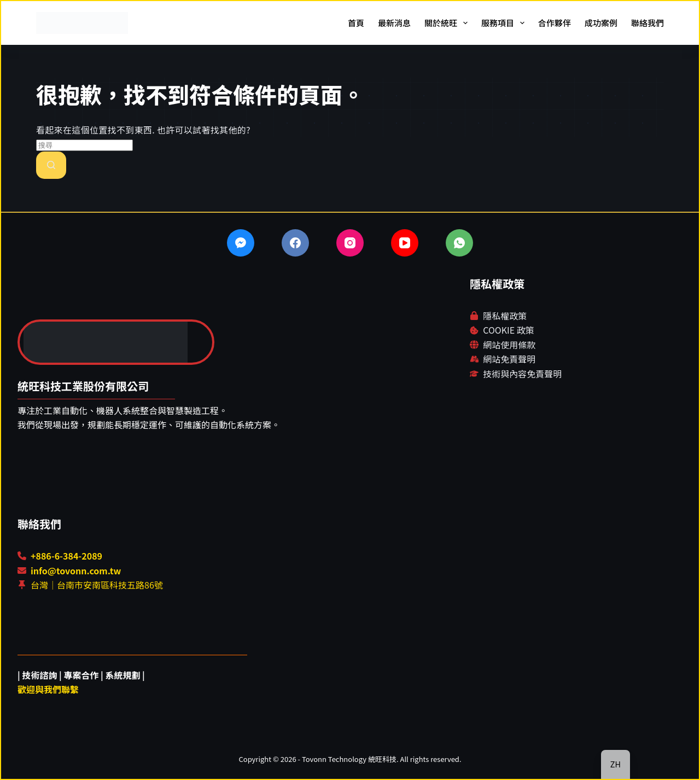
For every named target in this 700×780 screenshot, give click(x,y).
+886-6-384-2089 (66, 556)
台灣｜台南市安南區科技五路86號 (97, 585)
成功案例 (601, 23)
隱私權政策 (505, 316)
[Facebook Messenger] (241, 243)
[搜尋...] (84, 145)
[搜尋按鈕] (51, 165)
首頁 (356, 23)
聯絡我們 (647, 23)
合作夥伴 (555, 23)
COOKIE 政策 (508, 330)
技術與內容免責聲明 (522, 374)
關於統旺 (448, 23)
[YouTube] (405, 243)
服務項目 (505, 23)
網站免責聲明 (509, 359)
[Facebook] (295, 243)
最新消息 (394, 23)
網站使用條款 (509, 345)
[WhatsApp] (459, 243)
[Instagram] (350, 243)
